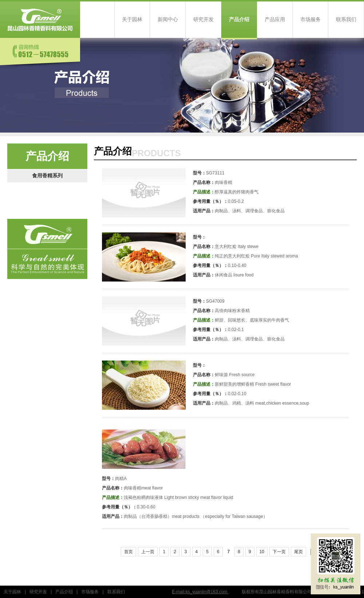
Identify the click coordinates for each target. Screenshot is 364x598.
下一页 (279, 552)
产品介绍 (239, 19)
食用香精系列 (47, 176)
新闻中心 (168, 19)
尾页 (298, 552)
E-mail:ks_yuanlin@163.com (200, 592)
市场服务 (310, 19)
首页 (128, 552)
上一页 (148, 552)
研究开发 (203, 19)
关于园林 (132, 19)
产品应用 (275, 19)
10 (262, 552)
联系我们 (346, 19)
